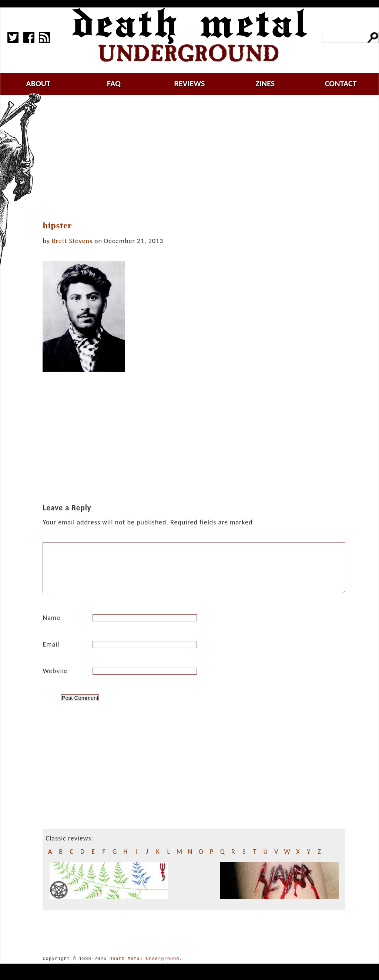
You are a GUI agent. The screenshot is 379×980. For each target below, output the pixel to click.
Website (55, 680)
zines (265, 83)
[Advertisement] (198, 158)
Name (51, 627)
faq (114, 83)
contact (341, 83)
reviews (190, 83)
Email (51, 653)
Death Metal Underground (145, 968)
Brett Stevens (72, 241)
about (38, 83)
